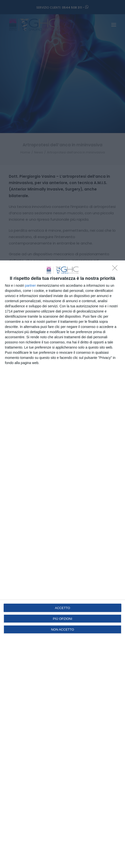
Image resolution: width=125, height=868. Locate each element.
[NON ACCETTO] (116, 269)
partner (30, 285)
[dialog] (62, 564)
